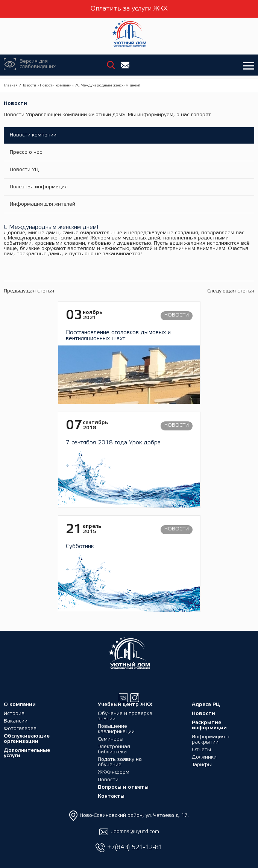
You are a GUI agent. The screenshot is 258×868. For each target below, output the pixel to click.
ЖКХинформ (114, 772)
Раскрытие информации (209, 725)
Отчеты (201, 750)
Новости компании (57, 86)
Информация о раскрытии (211, 740)
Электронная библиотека (114, 749)
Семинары (111, 739)
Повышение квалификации (116, 729)
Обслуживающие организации (27, 739)
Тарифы (202, 765)
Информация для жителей (42, 204)
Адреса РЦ (206, 705)
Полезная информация (39, 187)
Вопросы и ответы (123, 787)
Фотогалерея (20, 729)
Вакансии (16, 721)
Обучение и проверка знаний (125, 716)
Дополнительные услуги (27, 753)
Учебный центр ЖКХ (125, 705)
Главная (11, 86)
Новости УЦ (24, 170)
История (14, 714)
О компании (20, 705)
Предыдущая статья (29, 291)
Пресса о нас (26, 152)
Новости (29, 86)
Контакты (111, 796)
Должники (204, 757)
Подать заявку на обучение (120, 762)
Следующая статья (231, 291)
